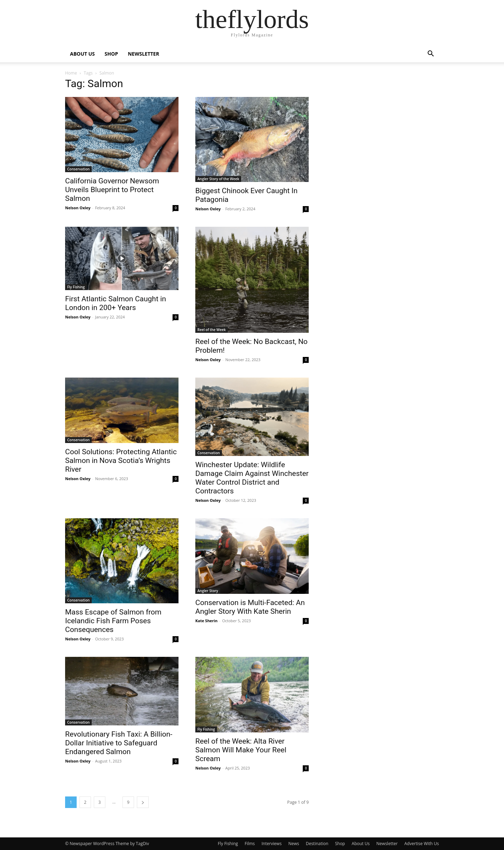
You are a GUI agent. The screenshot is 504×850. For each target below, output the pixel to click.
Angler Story (208, 591)
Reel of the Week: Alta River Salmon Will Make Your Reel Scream (241, 750)
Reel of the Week (212, 330)
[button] (430, 54)
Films (250, 844)
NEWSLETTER (143, 54)
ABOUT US (82, 54)
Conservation (78, 169)
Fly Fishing (76, 287)
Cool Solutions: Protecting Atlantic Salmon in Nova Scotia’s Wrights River (121, 461)
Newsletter (387, 844)
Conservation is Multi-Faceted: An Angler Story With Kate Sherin (250, 607)
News (294, 844)
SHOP (111, 54)
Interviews (271, 844)
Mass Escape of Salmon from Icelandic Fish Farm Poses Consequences (113, 621)
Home (71, 73)
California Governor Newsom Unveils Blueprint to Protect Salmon (112, 190)
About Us (361, 844)
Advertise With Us (422, 844)
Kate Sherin (206, 621)
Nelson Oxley (78, 208)
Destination (317, 844)
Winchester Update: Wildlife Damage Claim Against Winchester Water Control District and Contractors (252, 478)
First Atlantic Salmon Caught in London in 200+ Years (115, 303)
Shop (340, 844)
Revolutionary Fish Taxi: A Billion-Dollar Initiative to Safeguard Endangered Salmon (119, 743)
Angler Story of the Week (218, 179)
